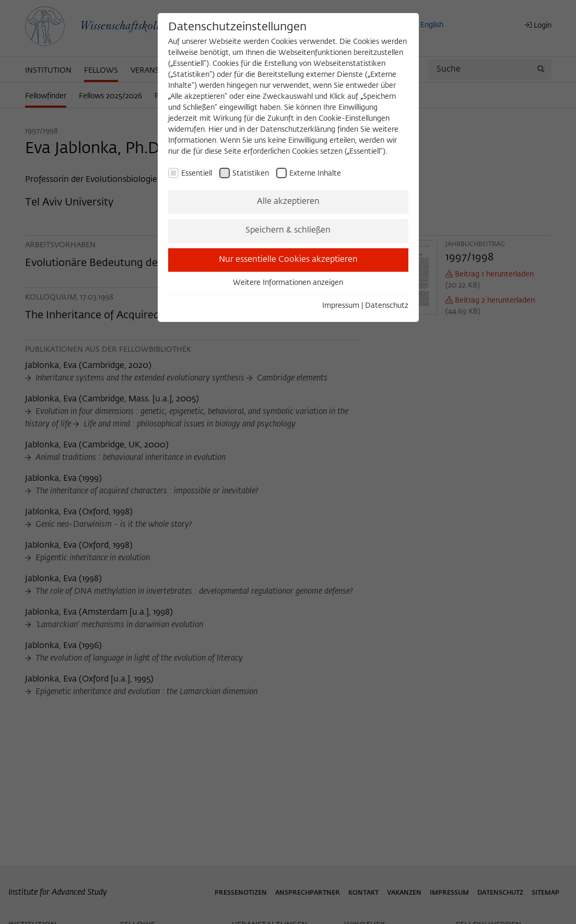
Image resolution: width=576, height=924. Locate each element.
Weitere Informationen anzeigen (288, 283)
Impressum (341, 306)
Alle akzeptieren (288, 202)
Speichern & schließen (288, 230)
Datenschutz (387, 306)
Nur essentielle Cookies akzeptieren (288, 260)
